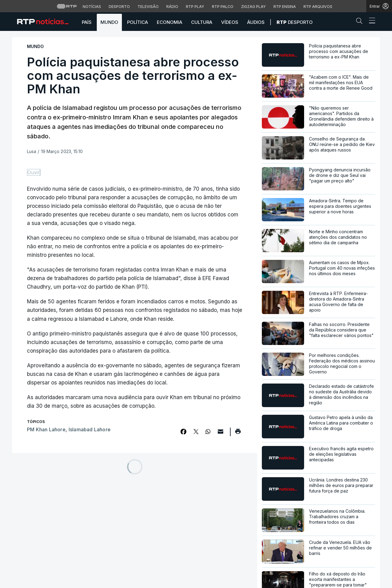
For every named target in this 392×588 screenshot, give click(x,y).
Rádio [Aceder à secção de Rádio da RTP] (172, 7)
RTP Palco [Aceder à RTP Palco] (223, 7)
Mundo (109, 22)
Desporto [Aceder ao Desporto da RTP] (119, 7)
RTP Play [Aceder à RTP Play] (195, 7)
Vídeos (230, 22)
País (87, 22)
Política (138, 22)
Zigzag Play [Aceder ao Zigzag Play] (253, 7)
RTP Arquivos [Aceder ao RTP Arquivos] (318, 7)
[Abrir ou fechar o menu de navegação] (370, 21)
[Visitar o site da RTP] (67, 6)
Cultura (202, 22)
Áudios (256, 22)
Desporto (295, 22)
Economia (170, 22)
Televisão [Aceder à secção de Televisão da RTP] (148, 7)
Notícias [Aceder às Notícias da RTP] (92, 7)
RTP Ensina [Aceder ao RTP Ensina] (285, 7)
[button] (361, 22)
